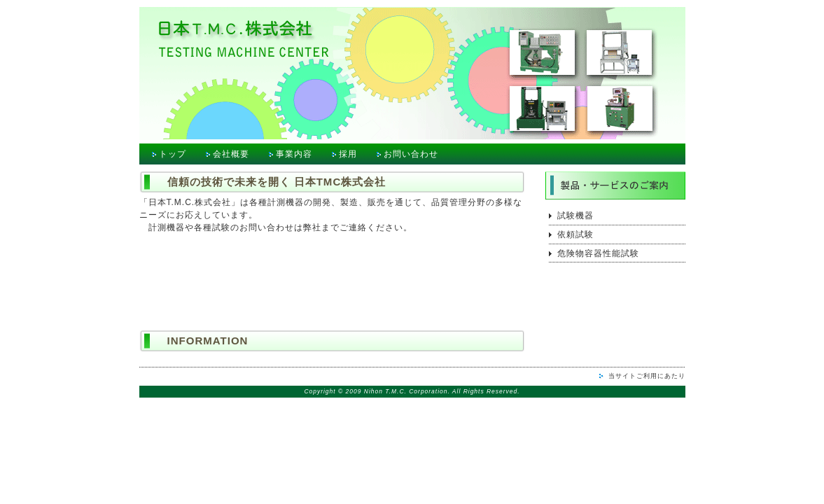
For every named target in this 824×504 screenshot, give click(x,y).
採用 (348, 154)
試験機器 (575, 216)
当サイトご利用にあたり (647, 376)
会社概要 (231, 154)
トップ (173, 154)
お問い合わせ (411, 154)
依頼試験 (575, 234)
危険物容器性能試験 (598, 253)
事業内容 (294, 154)
